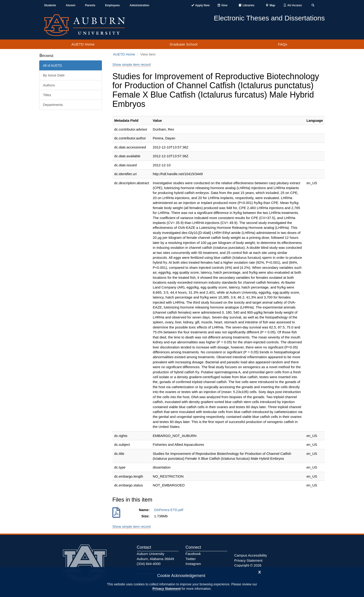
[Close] (260, 572)
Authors (49, 85)
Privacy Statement (167, 589)
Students (50, 5)
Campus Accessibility (251, 555)
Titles (47, 95)
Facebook (193, 554)
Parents (90, 5)
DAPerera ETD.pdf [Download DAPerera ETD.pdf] (170, 510)
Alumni (71, 5)
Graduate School (184, 44)
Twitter (191, 559)
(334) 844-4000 (149, 564)
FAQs (283, 44)
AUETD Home (83, 44)
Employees (112, 5)
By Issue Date (54, 75)
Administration (139, 5)
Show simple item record (131, 64)
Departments (53, 105)
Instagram (193, 564)
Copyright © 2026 (248, 565)
